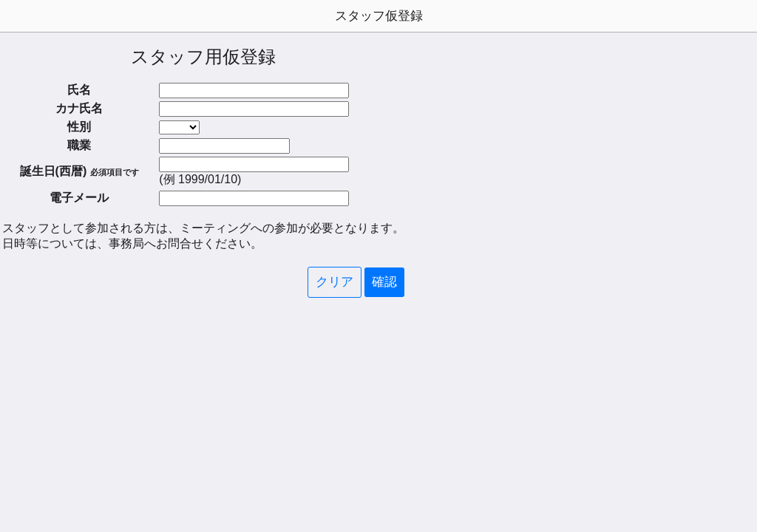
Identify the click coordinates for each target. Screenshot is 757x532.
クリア (335, 282)
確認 (384, 282)
